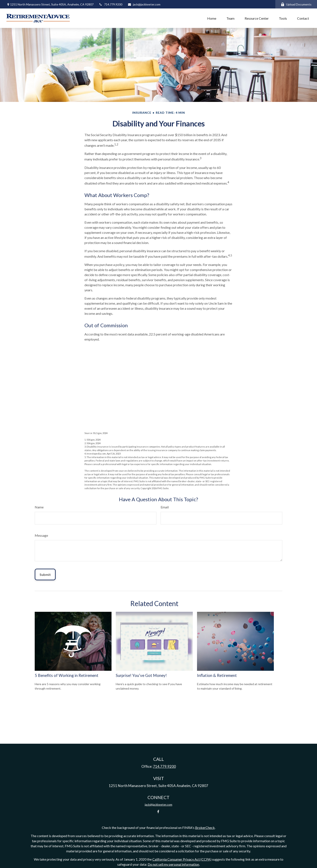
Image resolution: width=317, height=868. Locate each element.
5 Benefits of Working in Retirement (67, 675)
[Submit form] (45, 574)
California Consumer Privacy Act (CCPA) (182, 859)
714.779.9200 (111, 4)
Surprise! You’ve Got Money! (141, 675)
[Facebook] (158, 812)
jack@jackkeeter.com (144, 4)
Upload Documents (296, 4)
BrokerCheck (205, 828)
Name (39, 507)
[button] (212, 18)
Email (165, 507)
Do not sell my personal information (173, 864)
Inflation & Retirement (217, 675)
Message (41, 535)
